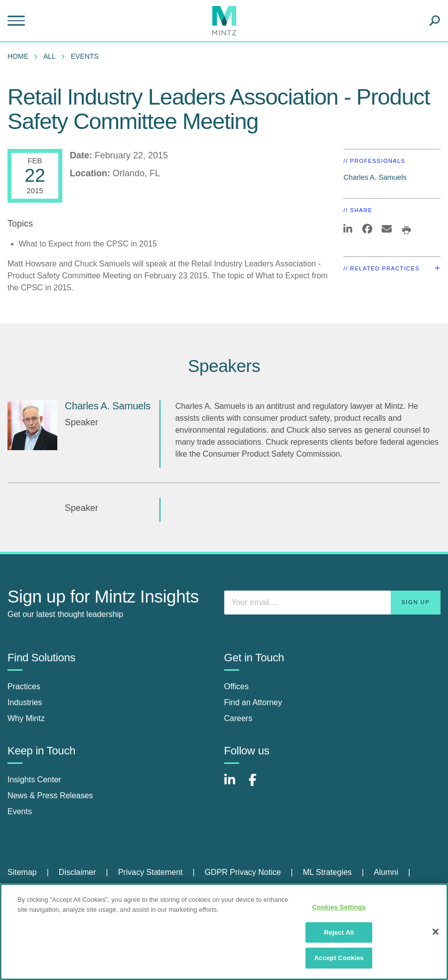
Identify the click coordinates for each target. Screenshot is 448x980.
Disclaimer (77, 872)
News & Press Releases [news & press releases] (50, 796)
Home (18, 56)
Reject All (339, 932)
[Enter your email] (333, 603)
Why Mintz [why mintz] (26, 718)
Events (85, 56)
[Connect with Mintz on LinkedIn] (234, 785)
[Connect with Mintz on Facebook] (259, 785)
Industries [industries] (25, 702)
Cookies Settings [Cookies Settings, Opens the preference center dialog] (339, 907)
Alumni (386, 872)
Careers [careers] (238, 718)
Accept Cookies (339, 958)
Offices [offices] (237, 686)
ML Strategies (327, 872)
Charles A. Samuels (375, 177)
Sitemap (22, 872)
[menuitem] (20, 56)
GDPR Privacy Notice (243, 872)
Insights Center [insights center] (34, 780)
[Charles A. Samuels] (32, 425)
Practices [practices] (24, 686)
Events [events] (20, 811)
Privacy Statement (150, 872)
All (50, 56)
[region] (224, 932)
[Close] (436, 932)
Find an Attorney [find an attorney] (253, 702)
